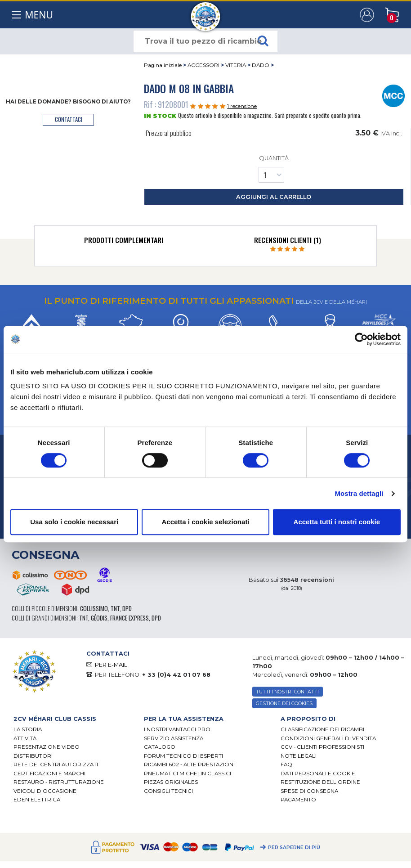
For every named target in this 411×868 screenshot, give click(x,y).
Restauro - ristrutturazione (59, 782)
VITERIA (236, 65)
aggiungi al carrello (274, 197)
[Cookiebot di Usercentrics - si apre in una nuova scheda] (361, 339)
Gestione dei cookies (284, 704)
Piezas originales (171, 782)
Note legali (299, 756)
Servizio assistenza (174, 738)
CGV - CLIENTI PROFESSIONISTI (322, 747)
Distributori (33, 756)
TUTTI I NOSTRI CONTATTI (287, 692)
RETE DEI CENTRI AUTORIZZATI (56, 765)
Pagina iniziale (163, 65)
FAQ (286, 765)
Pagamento (298, 800)
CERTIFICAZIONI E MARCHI (49, 774)
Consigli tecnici (168, 791)
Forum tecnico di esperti (183, 756)
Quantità (274, 169)
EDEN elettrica (37, 800)
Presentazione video (47, 747)
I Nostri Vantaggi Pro (177, 729)
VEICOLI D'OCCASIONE (45, 791)
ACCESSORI (203, 65)
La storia (28, 729)
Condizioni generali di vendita (328, 738)
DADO (261, 65)
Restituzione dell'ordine (320, 782)
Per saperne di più (294, 848)
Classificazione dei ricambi (322, 729)
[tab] (123, 242)
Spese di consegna (309, 791)
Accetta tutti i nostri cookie (337, 522)
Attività (25, 738)
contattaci (69, 119)
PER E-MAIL (111, 665)
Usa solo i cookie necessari (74, 522)
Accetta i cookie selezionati (205, 522)
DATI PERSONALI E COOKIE (318, 774)
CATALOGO (160, 747)
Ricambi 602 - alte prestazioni (189, 765)
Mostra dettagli (359, 493)
